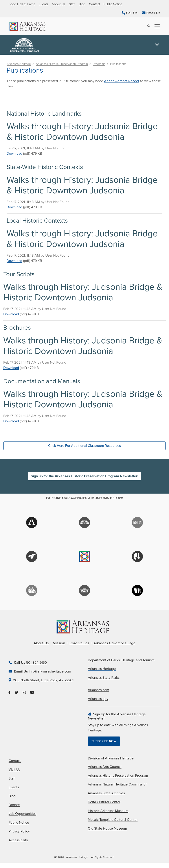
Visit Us (14, 770)
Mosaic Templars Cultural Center (113, 820)
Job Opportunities (22, 814)
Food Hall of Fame (22, 4)
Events (43, 4)
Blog (82, 4)
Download (14, 154)
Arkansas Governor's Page (115, 643)
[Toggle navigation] (156, 26)
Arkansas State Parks (104, 678)
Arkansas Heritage (19, 64)
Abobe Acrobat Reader (122, 81)
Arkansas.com (98, 690)
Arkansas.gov (98, 699)
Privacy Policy (19, 831)
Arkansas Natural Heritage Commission (118, 784)
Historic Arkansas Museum (108, 811)
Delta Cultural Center (104, 802)
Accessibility (18, 840)
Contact (94, 4)
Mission (59, 643)
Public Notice (113, 4)
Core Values (79, 643)
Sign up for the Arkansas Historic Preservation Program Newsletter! (84, 476)
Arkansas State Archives (106, 793)
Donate (14, 805)
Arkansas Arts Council (105, 767)
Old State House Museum (107, 829)
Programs (99, 64)
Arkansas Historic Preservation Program (62, 64)
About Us (59, 4)
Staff (72, 4)
